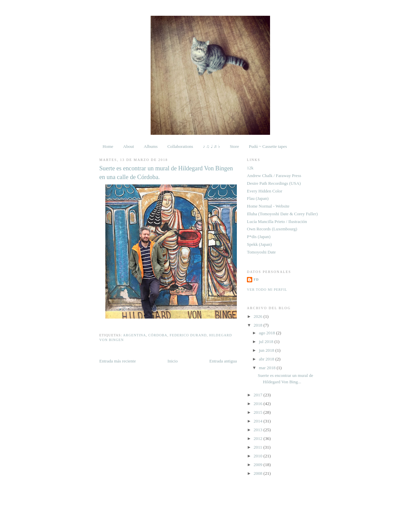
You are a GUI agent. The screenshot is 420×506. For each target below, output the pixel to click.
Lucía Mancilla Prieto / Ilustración (277, 221)
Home (108, 146)
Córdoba (158, 335)
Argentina (135, 335)
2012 (258, 438)
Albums (151, 146)
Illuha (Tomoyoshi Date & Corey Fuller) (282, 214)
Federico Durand (188, 335)
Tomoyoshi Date (261, 252)
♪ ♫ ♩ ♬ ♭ (212, 146)
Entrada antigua (223, 361)
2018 (258, 325)
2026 (258, 316)
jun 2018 (267, 350)
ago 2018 (268, 333)
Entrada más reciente (118, 361)
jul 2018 (267, 342)
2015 (258, 412)
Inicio (172, 361)
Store (234, 146)
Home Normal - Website (268, 206)
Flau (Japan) (258, 198)
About (129, 146)
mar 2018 (268, 368)
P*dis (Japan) (259, 237)
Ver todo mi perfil (267, 290)
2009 (258, 465)
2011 (258, 447)
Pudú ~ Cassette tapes (268, 146)
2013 (258, 430)
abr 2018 (267, 359)
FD (256, 279)
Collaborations (180, 146)
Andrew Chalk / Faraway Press (274, 176)
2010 (258, 456)
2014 (258, 421)
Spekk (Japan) (259, 244)
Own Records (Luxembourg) (272, 229)
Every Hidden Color (265, 191)
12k (250, 168)
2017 (258, 395)
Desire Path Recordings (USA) (274, 183)
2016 (258, 404)
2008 (258, 473)
